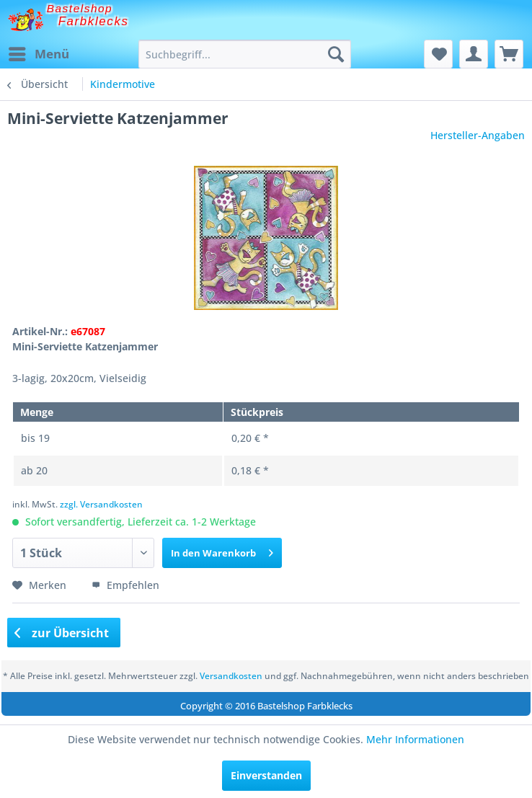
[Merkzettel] (438, 54)
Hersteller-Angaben (478, 135)
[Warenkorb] (509, 54)
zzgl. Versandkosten (101, 504)
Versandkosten (231, 676)
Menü (39, 52)
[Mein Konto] (474, 54)
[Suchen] (336, 54)
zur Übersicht (62, 633)
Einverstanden (266, 775)
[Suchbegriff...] (245, 54)
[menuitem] (38, 54)
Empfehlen (125, 585)
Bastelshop (80, 8)
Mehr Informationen (415, 739)
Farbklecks (94, 21)
